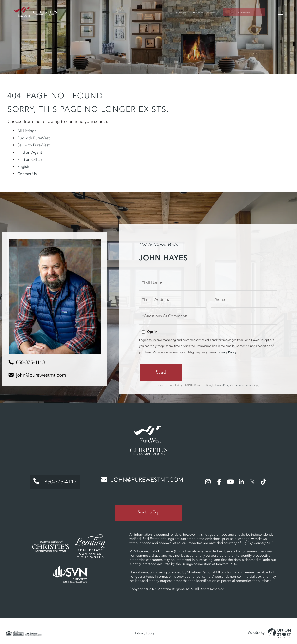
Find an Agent (30, 152)
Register (24, 167)
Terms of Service (244, 385)
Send (160, 373)
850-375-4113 (158, 15)
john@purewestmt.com (195, 15)
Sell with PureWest (33, 145)
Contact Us (27, 174)
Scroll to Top (148, 508)
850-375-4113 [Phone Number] (51, 480)
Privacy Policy (227, 352)
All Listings (27, 131)
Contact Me (242, 15)
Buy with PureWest (34, 138)
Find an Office (30, 160)
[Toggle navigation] (276, 15)
